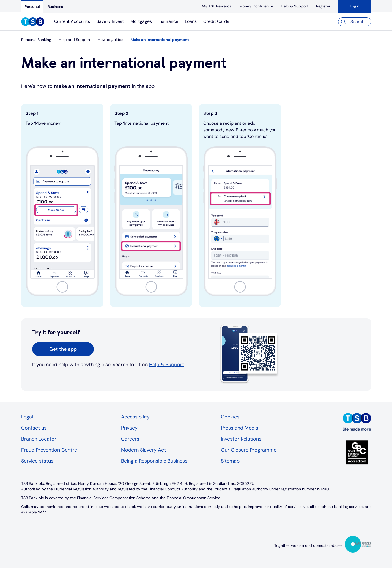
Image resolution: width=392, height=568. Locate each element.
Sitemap (230, 461)
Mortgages (141, 21)
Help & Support (167, 365)
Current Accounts (72, 21)
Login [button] (355, 6)
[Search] (355, 22)
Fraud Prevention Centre (49, 450)
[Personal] (32, 6)
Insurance (168, 21)
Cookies (230, 417)
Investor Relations (241, 439)
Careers (130, 439)
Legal (27, 417)
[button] (63, 349)
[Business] (55, 7)
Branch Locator (39, 439)
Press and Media (240, 428)
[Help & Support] (295, 6)
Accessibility (135, 417)
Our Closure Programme (249, 450)
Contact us (34, 428)
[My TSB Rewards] (217, 6)
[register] (323, 6)
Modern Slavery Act (143, 450)
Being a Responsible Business (154, 461)
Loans (191, 21)
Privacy (129, 428)
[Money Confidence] (256, 6)
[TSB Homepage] (33, 22)
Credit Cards (216, 21)
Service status (37, 461)
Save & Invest (110, 21)
